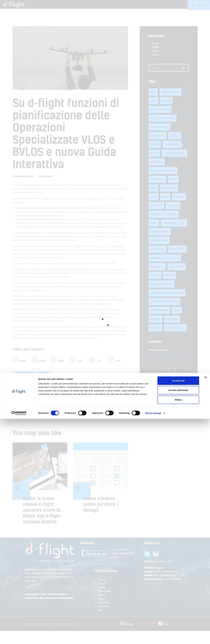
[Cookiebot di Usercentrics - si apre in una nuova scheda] (19, 638)
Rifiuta (178, 625)
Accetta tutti (178, 606)
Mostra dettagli (153, 638)
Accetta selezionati (178, 615)
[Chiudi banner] (205, 603)
